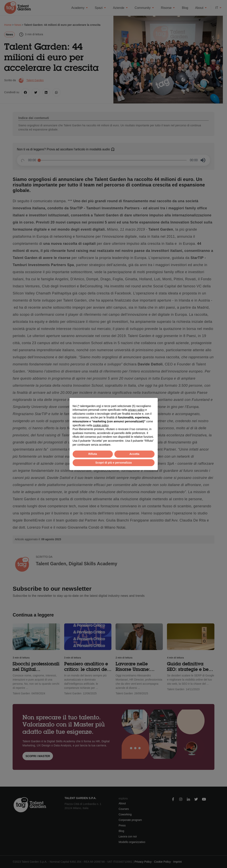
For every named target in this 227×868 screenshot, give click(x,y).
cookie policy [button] (101, 425)
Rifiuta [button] (93, 454)
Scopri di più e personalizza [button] (113, 463)
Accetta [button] (134, 454)
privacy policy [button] (136, 410)
